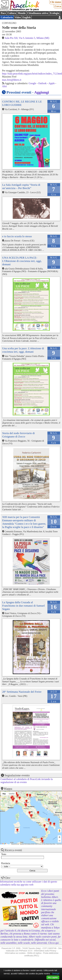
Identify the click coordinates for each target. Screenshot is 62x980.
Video (18, 17)
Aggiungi (42, 92)
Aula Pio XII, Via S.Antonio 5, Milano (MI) (27, 38)
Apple (52, 83)
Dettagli (56, 974)
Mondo (22, 13)
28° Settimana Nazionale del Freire (22, 692)
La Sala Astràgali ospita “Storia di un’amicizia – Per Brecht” (21, 186)
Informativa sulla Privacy (45, 951)
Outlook (42, 83)
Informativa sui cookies (15, 953)
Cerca (58, 6)
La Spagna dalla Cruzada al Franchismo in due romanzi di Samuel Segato (23, 606)
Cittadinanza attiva (38, 13)
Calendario (7, 17)
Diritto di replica (34, 953)
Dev (8, 878)
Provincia (6, 863)
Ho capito (53, 977)
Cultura (12, 13)
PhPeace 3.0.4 (26, 951)
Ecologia (54, 13)
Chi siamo (56, 2)
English (27, 17)
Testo (4, 854)
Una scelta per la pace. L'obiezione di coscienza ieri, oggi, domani (23, 350)
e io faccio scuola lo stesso (17, 236)
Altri (4, 86)
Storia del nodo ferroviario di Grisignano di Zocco (18, 435)
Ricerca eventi (13, 850)
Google (32, 83)
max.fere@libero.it (12, 80)
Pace (3, 13)
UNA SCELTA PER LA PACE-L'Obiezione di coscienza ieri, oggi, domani (22, 261)
